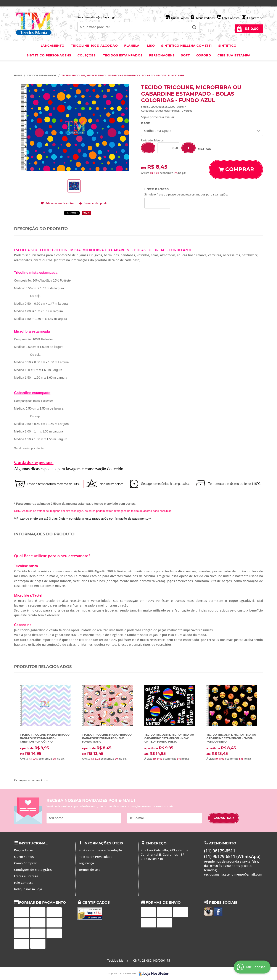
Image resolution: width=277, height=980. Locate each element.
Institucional (33, 843)
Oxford (204, 56)
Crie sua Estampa (234, 56)
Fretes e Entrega (26, 876)
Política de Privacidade (95, 857)
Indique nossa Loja (28, 889)
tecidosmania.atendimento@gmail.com (233, 874)
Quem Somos (180, 18)
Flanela (132, 46)
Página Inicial (24, 850)
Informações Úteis (103, 843)
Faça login (110, 17)
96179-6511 (218, 3)
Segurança (86, 863)
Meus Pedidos (205, 18)
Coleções (87, 56)
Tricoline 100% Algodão (94, 46)
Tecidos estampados (123, 56)
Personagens (162, 56)
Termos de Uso (89, 870)
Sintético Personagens (49, 56)
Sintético (227, 46)
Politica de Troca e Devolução (100, 850)
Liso (151, 46)
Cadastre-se (255, 18)
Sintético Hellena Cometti (187, 46)
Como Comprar (25, 863)
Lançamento (53, 46)
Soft (185, 56)
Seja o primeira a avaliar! (158, 117)
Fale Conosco (231, 18)
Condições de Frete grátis (33, 870)
